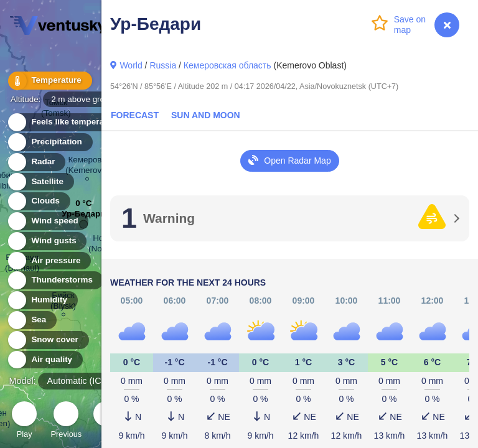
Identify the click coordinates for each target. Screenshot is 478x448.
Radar (36, 162)
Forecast (135, 115)
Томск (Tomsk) (56, 110)
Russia (163, 65)
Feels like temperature (68, 122)
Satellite (40, 182)
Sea (31, 320)
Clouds (38, 201)
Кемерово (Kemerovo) (87, 167)
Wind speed (48, 221)
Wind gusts (47, 241)
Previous (66, 422)
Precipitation (49, 142)
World (131, 65)
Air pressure (49, 261)
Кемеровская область (227, 65)
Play (24, 422)
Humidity (42, 300)
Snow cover (48, 340)
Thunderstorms (55, 280)
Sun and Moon (206, 115)
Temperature (49, 81)
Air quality (45, 360)
